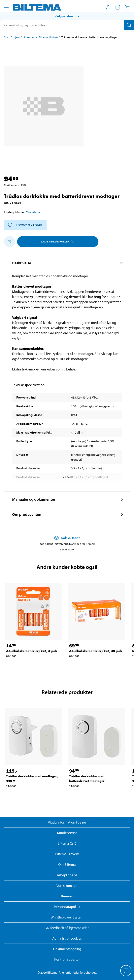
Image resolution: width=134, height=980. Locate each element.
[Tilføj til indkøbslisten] (10, 242)
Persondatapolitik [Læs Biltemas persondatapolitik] (67, 907)
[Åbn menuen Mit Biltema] (108, 7)
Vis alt (67, 478)
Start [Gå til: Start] (7, 37)
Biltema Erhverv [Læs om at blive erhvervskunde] (67, 854)
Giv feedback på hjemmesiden (67, 928)
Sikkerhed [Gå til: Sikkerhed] (29, 37)
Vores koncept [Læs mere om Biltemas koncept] (67, 886)
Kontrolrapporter (67, 959)
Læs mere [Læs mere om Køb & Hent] (67, 549)
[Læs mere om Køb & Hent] (67, 538)
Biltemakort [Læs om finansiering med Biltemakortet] (67, 896)
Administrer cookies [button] (67, 938)
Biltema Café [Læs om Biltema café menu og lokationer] (67, 843)
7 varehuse (33, 212)
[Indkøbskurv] (127, 7)
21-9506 (37, 225)
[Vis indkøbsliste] (118, 7)
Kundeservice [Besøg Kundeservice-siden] (67, 833)
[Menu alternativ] (6, 8)
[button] (67, 16)
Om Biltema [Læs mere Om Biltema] (67, 864)
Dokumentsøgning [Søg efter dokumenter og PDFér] (67, 949)
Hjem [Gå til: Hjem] (17, 37)
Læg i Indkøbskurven (58, 241)
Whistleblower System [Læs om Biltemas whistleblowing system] (67, 917)
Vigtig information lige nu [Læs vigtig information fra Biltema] (67, 822)
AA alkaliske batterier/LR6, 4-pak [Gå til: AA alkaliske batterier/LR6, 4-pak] (32, 651)
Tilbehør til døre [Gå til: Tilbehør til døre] (48, 37)
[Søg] (129, 25)
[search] (67, 25)
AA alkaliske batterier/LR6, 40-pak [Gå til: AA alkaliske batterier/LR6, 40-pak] (96, 651)
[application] (126, 971)
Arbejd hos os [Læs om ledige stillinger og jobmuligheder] (67, 875)
